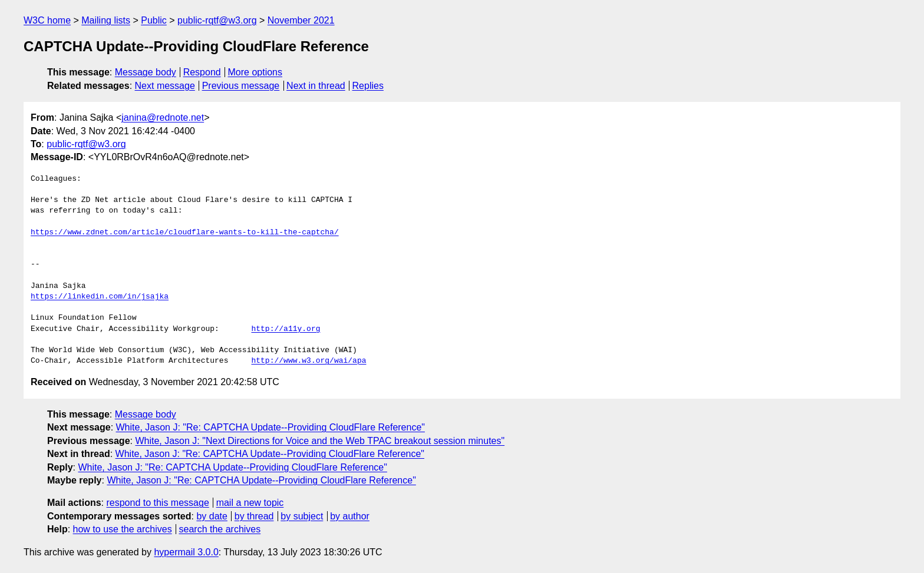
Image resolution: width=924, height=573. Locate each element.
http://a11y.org (286, 329)
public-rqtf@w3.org (217, 20)
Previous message (241, 86)
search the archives (220, 529)
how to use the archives (123, 529)
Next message (165, 86)
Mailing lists (106, 20)
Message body (146, 72)
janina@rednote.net (163, 117)
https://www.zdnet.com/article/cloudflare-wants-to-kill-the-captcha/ (185, 233)
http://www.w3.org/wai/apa (308, 361)
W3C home (47, 20)
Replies (368, 86)
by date (212, 516)
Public (154, 20)
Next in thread (316, 86)
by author (350, 516)
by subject (302, 516)
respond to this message (157, 503)
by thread (254, 516)
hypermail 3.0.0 (186, 552)
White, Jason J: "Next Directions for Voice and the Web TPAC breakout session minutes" (320, 441)
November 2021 (301, 20)
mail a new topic (250, 503)
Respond (202, 72)
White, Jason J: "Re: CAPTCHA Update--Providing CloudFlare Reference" (270, 427)
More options (255, 72)
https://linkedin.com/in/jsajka (100, 297)
